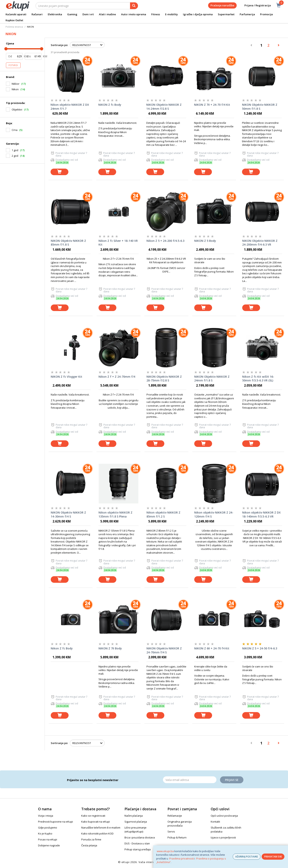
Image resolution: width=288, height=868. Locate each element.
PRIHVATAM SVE (273, 857)
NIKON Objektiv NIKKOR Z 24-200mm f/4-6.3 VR (260, 243)
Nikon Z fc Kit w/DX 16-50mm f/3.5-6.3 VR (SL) (258, 379)
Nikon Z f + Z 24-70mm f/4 (117, 377)
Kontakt (215, 822)
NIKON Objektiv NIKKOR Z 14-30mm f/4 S (68, 514)
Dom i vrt (88, 14)
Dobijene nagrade (49, 845)
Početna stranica (14, 27)
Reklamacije (175, 816)
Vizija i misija (46, 816)
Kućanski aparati (16, 14)
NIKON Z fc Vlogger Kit (66, 377)
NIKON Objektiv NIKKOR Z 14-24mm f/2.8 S (164, 107)
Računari (37, 14)
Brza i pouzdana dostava (140, 837)
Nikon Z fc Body (62, 648)
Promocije (266, 14)
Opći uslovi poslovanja (224, 816)
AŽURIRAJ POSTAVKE (247, 857)
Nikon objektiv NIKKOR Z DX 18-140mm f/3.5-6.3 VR (261, 514)
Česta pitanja (89, 845)
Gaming (72, 14)
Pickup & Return (177, 837)
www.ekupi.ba (165, 851)
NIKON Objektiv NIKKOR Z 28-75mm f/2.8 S (164, 379)
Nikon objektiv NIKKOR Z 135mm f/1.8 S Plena (115, 514)
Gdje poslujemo (48, 828)
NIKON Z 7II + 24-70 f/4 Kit (212, 105)
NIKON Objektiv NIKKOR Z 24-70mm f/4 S (164, 650)
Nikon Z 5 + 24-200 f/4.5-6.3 (165, 241)
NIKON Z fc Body (110, 105)
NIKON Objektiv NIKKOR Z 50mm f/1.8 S (260, 107)
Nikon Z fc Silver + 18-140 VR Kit (118, 243)
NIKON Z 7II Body (110, 648)
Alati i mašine (107, 14)
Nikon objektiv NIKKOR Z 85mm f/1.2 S (163, 514)
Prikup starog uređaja (138, 849)
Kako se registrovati (93, 816)
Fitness (156, 14)
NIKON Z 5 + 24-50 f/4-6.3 (260, 648)
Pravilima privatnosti (182, 858)
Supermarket (226, 14)
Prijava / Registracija (255, 5)
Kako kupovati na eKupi (96, 822)
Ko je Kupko (45, 833)
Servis (171, 832)
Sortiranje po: (59, 45)
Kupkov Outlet (14, 20)
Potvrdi (13, 65)
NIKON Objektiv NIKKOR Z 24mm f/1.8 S (212, 379)
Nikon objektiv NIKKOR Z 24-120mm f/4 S (214, 514)
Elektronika (55, 14)
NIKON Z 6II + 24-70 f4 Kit (212, 648)
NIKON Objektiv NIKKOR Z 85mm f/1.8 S (68, 243)
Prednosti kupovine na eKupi (55, 822)
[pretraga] (134, 6)
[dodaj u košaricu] (59, 172)
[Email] (190, 780)
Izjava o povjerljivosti (223, 837)
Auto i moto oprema (134, 14)
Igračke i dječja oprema (198, 14)
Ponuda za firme (91, 839)
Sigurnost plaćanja (136, 822)
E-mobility (171, 14)
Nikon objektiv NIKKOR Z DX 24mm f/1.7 (70, 107)
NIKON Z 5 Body (205, 241)
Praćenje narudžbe (222, 5)
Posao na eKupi (48, 839)
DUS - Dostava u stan (137, 843)
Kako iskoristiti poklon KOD (97, 833)
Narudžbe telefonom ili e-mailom (101, 828)
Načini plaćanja (134, 816)
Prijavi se (232, 780)
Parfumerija (247, 14)
